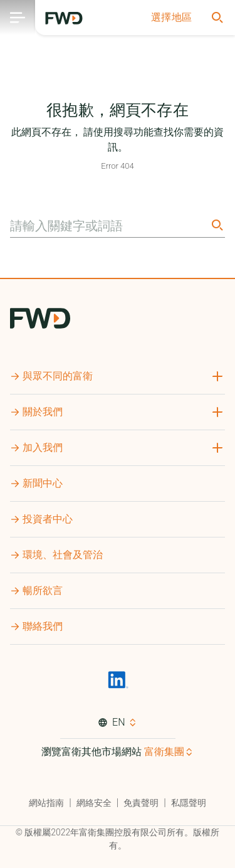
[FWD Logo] (64, 18)
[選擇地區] (172, 18)
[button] (172, 18)
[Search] (216, 225)
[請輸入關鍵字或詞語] (109, 226)
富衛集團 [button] (164, 752)
